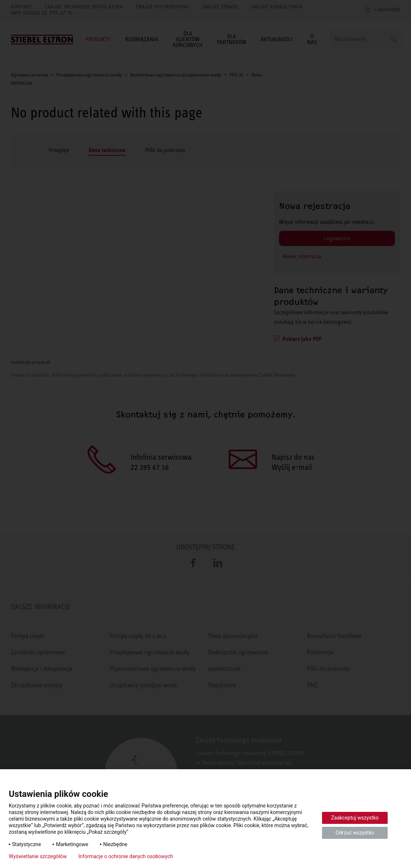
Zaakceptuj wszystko (355, 818)
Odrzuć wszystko (355, 833)
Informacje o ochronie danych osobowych (126, 856)
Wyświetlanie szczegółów (38, 856)
